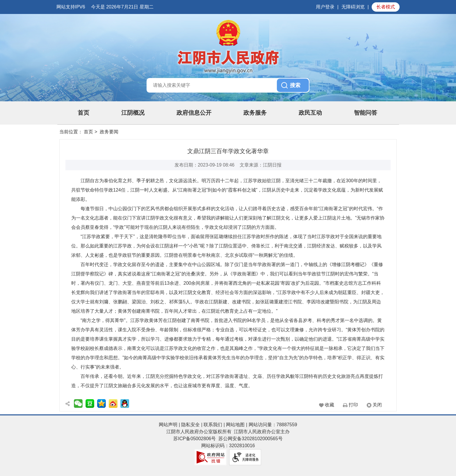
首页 (83, 113)
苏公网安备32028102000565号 (251, 439)
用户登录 (325, 7)
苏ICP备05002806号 (195, 439)
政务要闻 (109, 132)
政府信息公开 (194, 113)
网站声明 (168, 425)
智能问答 (366, 113)
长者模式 (386, 7)
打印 (353, 405)
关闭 (377, 405)
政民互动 (310, 113)
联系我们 (213, 425)
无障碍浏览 (353, 7)
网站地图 (235, 425)
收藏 (329, 405)
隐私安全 (190, 425)
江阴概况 (133, 113)
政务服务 (255, 113)
